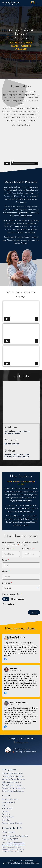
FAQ (4, 805)
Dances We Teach (10, 799)
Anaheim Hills (19, 843)
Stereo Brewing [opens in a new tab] (22, 196)
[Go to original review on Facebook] (21, 659)
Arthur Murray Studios (12, 823)
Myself (6, 599)
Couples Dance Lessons (13, 776)
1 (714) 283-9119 (12, 444)
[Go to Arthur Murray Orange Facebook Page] (18, 828)
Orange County (13, 851)
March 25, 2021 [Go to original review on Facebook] (14, 639)
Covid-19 (6, 814)
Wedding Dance (9, 604)
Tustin (20, 847)
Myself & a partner (18, 599)
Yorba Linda (14, 849)
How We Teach (9, 802)
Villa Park (5, 849)
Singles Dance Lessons (12, 773)
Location (7, 583)
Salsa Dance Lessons (11, 782)
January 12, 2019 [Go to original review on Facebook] (15, 704)
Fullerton (22, 845)
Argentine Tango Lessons (14, 788)
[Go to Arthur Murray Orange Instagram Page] (21, 828)
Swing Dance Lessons (12, 785)
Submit (34, 613)
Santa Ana (13, 847)
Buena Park (14, 845)
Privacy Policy (8, 817)
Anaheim (5, 845)
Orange (11, 843)
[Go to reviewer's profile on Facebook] (6, 638)
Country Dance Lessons (13, 791)
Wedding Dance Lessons (13, 779)
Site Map (6, 820)
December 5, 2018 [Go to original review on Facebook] (15, 671)
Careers (5, 811)
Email (5, 560)
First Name (8, 549)
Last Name (28, 549)
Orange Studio (9, 828)
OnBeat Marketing (32, 863)
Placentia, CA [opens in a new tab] (17, 193)
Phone (5, 572)
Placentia (5, 847)
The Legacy (7, 808)
